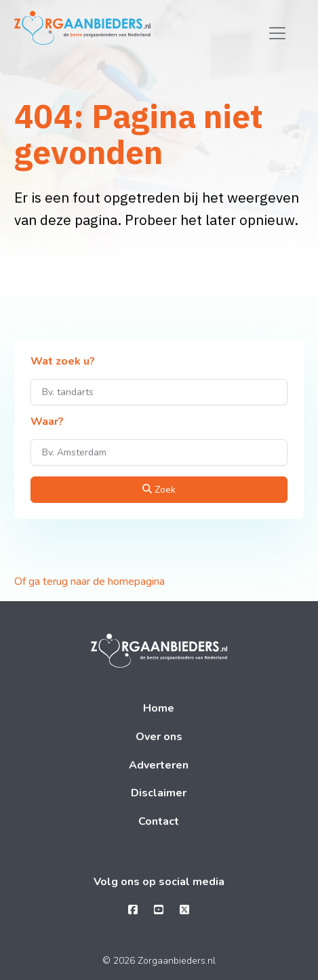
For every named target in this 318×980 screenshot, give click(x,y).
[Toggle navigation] (277, 33)
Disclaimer (159, 793)
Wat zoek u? (63, 362)
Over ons (159, 737)
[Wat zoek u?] (159, 392)
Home (159, 708)
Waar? (47, 422)
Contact (159, 821)
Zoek (159, 490)
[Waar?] (159, 452)
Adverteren (159, 765)
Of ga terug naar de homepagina (90, 581)
